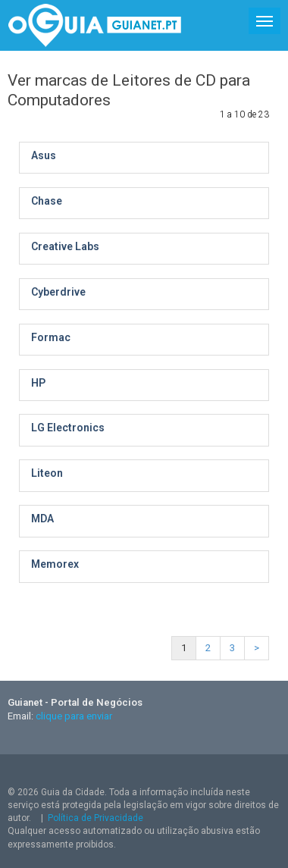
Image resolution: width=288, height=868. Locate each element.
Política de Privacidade (95, 818)
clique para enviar (74, 716)
